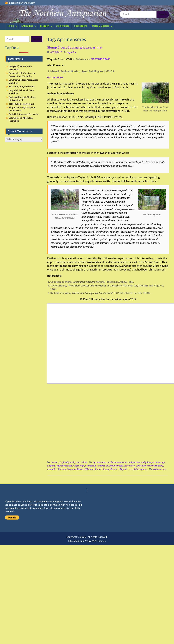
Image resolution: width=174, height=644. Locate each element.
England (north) (67, 462)
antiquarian (134, 462)
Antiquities (27, 26)
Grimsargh (90, 466)
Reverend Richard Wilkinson (80, 469)
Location (45, 26)
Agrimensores (100, 462)
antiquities (146, 462)
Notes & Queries (101, 26)
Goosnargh (79, 466)
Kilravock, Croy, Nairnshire (21, 87)
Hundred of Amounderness (110, 466)
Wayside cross (126, 469)
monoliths (52, 469)
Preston (62, 469)
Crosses (55, 462)
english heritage (64, 466)
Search (37, 39)
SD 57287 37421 (101, 59)
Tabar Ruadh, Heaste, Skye (21, 104)
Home (11, 26)
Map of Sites (63, 26)
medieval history (155, 466)
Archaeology (158, 462)
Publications (81, 26)
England (51, 466)
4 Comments (159, 469)
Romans (114, 469)
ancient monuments (117, 462)
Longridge (141, 466)
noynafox (72, 52)
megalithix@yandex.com (22, 3)
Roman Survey (102, 469)
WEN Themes (99, 541)
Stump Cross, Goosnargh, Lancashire (74, 47)
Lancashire (82, 462)
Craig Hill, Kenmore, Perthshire (24, 114)
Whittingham (141, 469)
